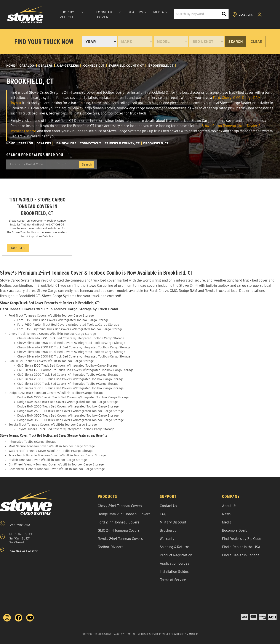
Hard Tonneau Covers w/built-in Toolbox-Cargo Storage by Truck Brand (59, 309)
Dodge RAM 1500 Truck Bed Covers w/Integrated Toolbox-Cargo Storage (68, 402)
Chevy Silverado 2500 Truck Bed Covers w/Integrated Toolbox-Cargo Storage (71, 343)
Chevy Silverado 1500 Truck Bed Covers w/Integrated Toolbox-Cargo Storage (71, 338)
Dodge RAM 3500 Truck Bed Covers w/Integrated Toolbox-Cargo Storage (68, 415)
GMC (237, 98)
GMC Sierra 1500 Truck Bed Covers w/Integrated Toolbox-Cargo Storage (67, 365)
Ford (217, 98)
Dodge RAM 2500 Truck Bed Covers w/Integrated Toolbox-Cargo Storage (68, 406)
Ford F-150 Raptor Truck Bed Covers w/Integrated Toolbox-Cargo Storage (68, 325)
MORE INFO (18, 248)
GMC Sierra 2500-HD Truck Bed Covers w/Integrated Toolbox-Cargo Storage (70, 379)
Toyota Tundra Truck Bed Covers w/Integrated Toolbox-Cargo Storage (66, 429)
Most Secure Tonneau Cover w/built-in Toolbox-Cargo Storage (52, 446)
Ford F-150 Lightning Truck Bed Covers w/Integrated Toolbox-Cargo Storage (70, 329)
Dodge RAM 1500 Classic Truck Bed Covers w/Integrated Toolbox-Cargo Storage (73, 397)
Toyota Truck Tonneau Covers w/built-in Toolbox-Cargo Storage (53, 425)
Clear (256, 42)
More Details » (44, 236)
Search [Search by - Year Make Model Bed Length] (236, 42)
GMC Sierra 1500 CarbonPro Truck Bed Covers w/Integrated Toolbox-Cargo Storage (75, 370)
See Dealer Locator (19, 550)
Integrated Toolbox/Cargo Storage (33, 442)
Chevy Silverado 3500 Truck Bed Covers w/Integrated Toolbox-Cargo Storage (71, 352)
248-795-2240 (15, 524)
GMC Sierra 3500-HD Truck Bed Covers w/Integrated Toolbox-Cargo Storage (70, 388)
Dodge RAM (251, 98)
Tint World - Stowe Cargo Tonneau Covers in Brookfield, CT (37, 206)
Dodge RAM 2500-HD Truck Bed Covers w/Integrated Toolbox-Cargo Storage (71, 411)
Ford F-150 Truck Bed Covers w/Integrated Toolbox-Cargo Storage (63, 320)
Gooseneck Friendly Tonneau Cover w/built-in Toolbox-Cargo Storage (57, 469)
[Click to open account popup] (260, 15)
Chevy (227, 98)
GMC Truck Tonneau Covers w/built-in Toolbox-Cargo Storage (51, 361)
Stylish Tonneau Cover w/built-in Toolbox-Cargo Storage (48, 460)
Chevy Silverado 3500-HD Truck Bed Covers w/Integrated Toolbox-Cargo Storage (74, 356)
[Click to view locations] (242, 15)
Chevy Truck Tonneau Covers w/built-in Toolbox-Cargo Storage (52, 334)
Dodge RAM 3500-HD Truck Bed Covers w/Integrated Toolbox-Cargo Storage (71, 420)
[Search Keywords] (224, 14)
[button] (69, 15)
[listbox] (100, 42)
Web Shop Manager (186, 634)
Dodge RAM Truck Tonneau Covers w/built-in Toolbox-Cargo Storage (56, 393)
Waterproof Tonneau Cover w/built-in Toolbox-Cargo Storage (51, 451)
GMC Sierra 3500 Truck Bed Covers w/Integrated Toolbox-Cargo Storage (68, 384)
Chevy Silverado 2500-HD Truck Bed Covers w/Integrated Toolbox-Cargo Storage (74, 347)
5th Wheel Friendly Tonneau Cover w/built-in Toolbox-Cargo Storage (56, 464)
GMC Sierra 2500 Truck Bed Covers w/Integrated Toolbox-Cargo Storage (68, 375)
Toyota (16, 103)
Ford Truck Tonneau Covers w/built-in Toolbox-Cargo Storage (51, 316)
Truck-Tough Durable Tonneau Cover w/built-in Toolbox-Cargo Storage (57, 455)
